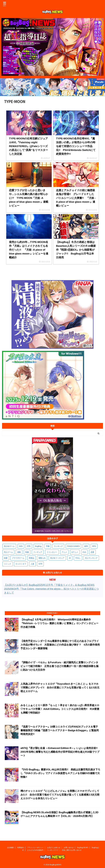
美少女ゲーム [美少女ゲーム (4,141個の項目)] (9, 546)
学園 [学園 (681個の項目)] (48, 546)
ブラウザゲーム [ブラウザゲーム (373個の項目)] (18, 558)
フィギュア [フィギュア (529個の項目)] (38, 552)
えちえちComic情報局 (35, 850)
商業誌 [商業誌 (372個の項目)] (32, 558)
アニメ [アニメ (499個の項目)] (64, 552)
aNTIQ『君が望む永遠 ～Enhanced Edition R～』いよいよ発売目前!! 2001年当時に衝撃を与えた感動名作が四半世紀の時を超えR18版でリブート (60, 752)
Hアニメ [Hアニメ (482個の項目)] (75, 552)
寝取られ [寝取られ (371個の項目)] (42, 558)
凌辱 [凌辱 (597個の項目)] (86, 546)
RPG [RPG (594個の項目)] (94, 546)
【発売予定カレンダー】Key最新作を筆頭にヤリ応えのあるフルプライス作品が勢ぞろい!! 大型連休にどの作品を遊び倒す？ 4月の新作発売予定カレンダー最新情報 (60, 645)
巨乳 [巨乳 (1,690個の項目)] (29, 546)
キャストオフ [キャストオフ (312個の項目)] (21, 564)
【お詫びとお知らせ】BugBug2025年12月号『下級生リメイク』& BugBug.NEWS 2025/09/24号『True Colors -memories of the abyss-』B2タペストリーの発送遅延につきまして (51, 589)
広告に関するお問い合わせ (72, 850)
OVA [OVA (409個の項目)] (84, 552)
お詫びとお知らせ (54, 847)
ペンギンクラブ (53, 850)
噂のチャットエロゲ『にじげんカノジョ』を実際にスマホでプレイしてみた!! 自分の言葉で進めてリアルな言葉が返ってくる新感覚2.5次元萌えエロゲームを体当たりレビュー (60, 795)
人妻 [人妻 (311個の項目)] (32, 564)
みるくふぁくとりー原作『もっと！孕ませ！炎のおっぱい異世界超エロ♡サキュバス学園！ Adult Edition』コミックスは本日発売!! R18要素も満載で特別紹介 (60, 709)
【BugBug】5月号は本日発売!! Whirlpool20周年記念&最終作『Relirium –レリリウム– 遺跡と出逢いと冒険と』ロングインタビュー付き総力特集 (59, 623)
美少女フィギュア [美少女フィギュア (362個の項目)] (57, 558)
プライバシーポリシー (35, 847)
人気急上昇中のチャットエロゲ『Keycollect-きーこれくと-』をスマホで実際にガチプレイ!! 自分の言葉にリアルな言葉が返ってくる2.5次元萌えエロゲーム (60, 688)
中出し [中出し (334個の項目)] (78, 558)
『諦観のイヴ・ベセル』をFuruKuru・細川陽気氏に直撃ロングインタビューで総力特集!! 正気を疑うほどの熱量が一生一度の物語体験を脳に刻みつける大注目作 (59, 666)
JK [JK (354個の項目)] (70, 558)
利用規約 (21, 847)
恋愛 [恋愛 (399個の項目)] (92, 552)
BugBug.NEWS (83, 847)
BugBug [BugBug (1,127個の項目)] (38, 546)
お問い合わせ (69, 847)
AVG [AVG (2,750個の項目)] (21, 546)
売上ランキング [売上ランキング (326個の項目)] (91, 558)
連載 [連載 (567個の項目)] (19, 552)
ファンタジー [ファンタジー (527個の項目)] (52, 552)
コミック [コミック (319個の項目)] (8, 564)
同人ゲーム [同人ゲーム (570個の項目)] (8, 552)
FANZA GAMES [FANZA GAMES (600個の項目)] (73, 546)
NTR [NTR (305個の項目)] (40, 564)
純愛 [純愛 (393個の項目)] (6, 558)
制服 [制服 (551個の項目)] (27, 552)
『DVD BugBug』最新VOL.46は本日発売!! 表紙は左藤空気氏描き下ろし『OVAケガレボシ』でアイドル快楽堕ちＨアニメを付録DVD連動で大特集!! (60, 773)
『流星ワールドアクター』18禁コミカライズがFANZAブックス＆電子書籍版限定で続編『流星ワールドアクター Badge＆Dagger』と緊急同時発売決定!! (60, 730)
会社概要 (10, 847)
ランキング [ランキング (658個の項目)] (58, 546)
